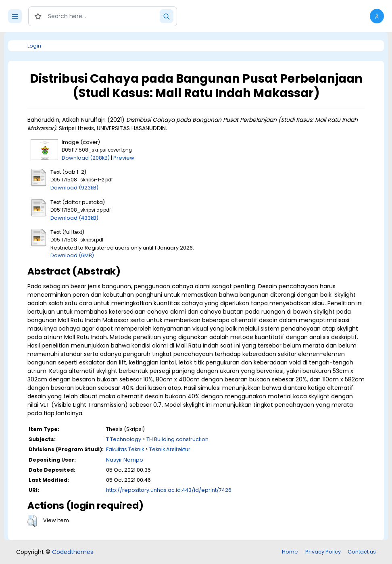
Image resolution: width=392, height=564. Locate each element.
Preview (124, 158)
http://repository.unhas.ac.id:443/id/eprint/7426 (169, 490)
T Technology (124, 439)
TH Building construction (177, 439)
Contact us (362, 552)
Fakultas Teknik (125, 449)
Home (290, 552)
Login (34, 46)
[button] (377, 16)
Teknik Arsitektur (170, 449)
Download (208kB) (86, 158)
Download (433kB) (74, 218)
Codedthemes (73, 552)
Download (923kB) (74, 188)
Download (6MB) (72, 255)
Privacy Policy (323, 552)
